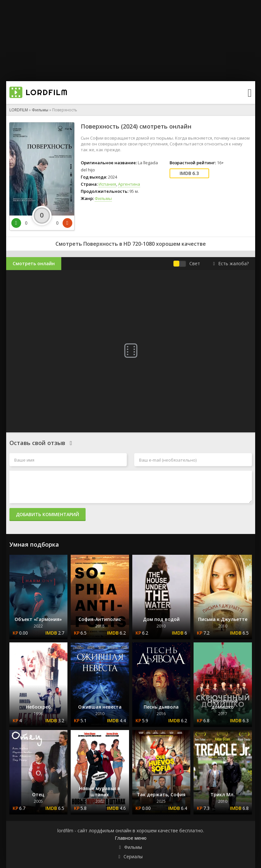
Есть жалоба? (231, 263)
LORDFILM (19, 110)
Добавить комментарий (47, 514)
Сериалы (133, 856)
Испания (107, 184)
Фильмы (40, 110)
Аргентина (129, 184)
